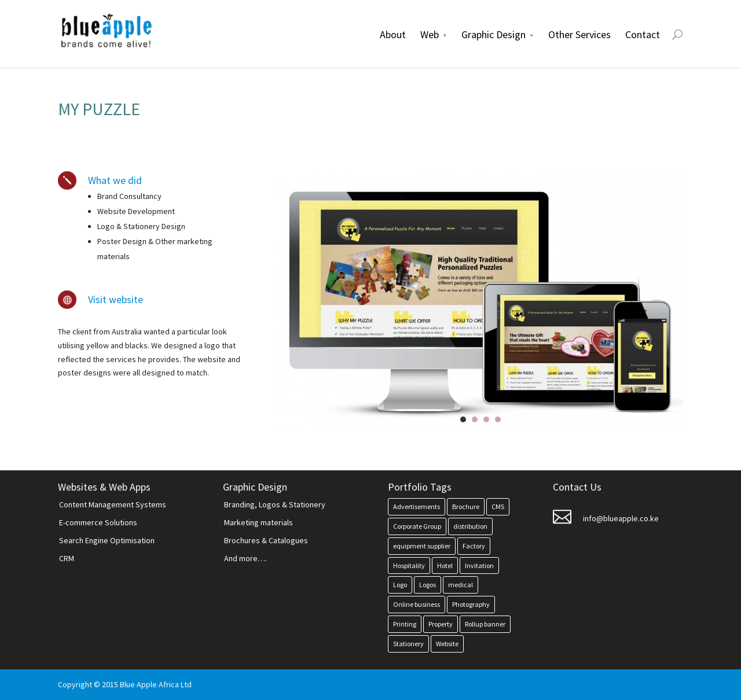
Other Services (579, 34)
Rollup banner (485, 624)
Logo (400, 585)
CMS (498, 506)
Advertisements (417, 506)
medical (461, 585)
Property (441, 624)
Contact (643, 34)
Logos (428, 585)
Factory (474, 546)
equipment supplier (422, 546)
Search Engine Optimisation (107, 540)
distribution (470, 526)
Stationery (408, 644)
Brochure (466, 506)
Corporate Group (417, 526)
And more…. (245, 558)
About (393, 34)
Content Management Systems (113, 504)
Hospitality (409, 565)
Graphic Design (494, 34)
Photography (471, 604)
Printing (405, 624)
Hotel (445, 565)
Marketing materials (258, 522)
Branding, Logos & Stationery (275, 504)
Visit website (115, 299)
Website (447, 644)
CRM (67, 558)
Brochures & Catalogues (266, 540)
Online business (417, 604)
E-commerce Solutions (98, 522)
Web (430, 34)
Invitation (479, 565)
